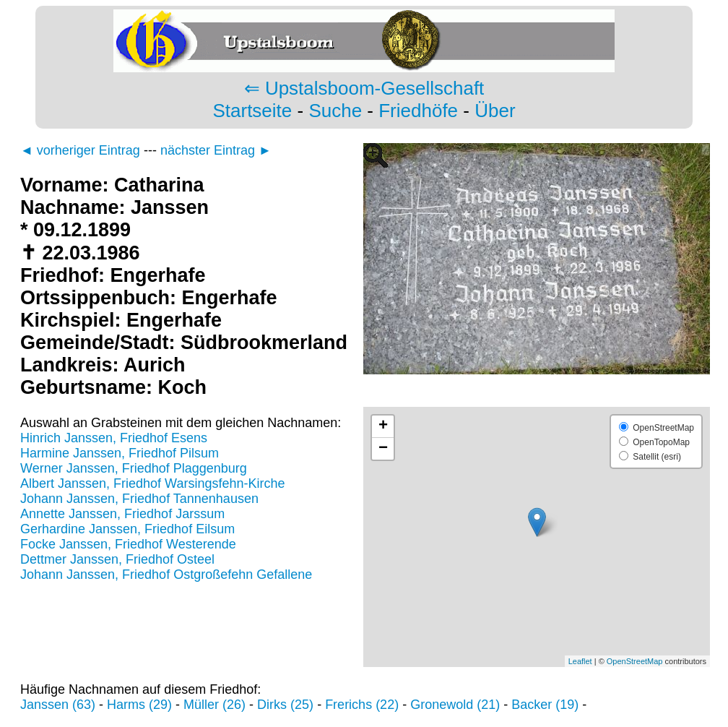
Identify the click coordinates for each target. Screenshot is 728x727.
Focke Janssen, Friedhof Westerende (128, 544)
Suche (335, 111)
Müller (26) (214, 705)
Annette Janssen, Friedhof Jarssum (122, 514)
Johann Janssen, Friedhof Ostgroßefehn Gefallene (166, 575)
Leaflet (580, 661)
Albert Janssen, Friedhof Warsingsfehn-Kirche (153, 483)
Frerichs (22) (362, 705)
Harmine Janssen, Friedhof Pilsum (120, 453)
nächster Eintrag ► (216, 150)
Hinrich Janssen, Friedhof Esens (114, 438)
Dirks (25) (285, 705)
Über (495, 111)
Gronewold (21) (455, 705)
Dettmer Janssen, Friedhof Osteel (117, 559)
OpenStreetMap (635, 661)
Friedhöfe (418, 111)
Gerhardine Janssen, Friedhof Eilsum (127, 529)
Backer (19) (545, 705)
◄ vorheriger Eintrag (80, 150)
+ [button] (383, 426)
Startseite (252, 111)
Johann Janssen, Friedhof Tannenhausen (139, 499)
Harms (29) (139, 705)
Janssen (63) (58, 705)
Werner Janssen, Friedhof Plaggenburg (134, 468)
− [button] (383, 449)
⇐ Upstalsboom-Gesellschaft (364, 88)
